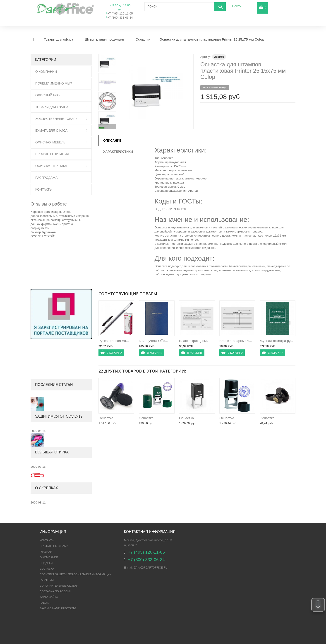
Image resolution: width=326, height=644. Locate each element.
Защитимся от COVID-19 (59, 416)
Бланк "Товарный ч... (236, 341)
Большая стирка (52, 452)
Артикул (206, 57)
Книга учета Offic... (153, 341)
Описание (112, 140)
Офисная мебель (50, 142)
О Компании (46, 72)
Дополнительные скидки (59, 586)
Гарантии (47, 580)
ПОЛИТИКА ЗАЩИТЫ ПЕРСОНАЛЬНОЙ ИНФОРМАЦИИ (76, 574)
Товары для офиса (52, 107)
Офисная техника (51, 166)
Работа (45, 603)
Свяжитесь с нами (54, 546)
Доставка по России (55, 591)
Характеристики (118, 152)
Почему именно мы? (54, 83)
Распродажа (46, 178)
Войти (237, 6)
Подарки (46, 563)
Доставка (47, 569)
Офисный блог (48, 95)
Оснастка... (107, 418)
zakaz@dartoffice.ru (151, 568)
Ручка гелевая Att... (114, 341)
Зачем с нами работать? (58, 608)
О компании (49, 557)
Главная (46, 552)
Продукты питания (52, 154)
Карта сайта (49, 597)
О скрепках (47, 488)
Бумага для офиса (51, 131)
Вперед (107, 127)
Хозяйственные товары (57, 119)
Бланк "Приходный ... (196, 341)
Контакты (44, 189)
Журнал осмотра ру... (276, 341)
